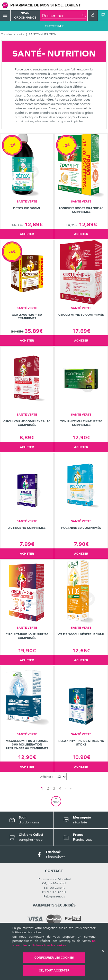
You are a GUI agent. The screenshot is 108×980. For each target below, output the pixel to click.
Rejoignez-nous (54, 896)
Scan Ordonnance (25, 15)
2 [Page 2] (48, 788)
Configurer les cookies (54, 958)
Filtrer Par (54, 26)
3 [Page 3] (54, 788)
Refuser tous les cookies (49, 945)
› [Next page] (66, 788)
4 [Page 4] (60, 788)
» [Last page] (71, 788)
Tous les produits (13, 34)
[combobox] (62, 15)
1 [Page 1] (42, 788)
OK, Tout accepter (54, 970)
